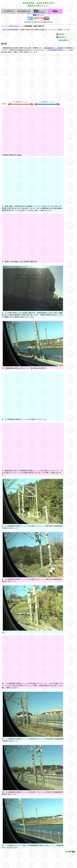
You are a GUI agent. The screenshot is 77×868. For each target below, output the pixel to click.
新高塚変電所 (49, 48)
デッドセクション (24, 11)
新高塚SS (46, 19)
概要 (5, 44)
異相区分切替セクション (16, 26)
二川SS (31, 19)
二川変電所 (59, 48)
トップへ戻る (70, 852)
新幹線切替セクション (39, 11)
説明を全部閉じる (64, 40)
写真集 (55, 11)
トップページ (9, 11)
